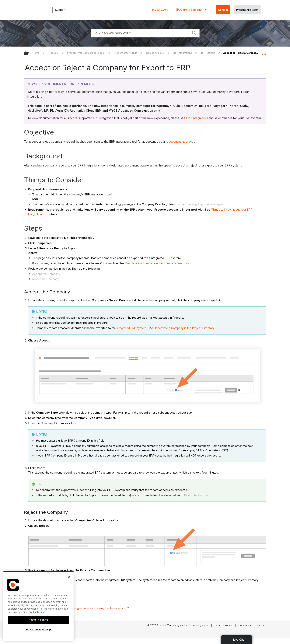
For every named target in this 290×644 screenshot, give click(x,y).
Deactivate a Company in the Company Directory (157, 263)
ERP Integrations (183, 53)
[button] (194, 33)
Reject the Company (45, 279)
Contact (223, 10)
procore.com (160, 10)
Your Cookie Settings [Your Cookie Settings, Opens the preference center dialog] (39, 630)
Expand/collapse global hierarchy (29, 54)
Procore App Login (247, 10)
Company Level (156, 53)
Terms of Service (224, 626)
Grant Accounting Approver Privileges (199, 204)
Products (54, 53)
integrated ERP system (131, 328)
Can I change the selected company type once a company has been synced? (78, 608)
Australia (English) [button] (190, 10)
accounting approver (181, 142)
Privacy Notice (201, 626)
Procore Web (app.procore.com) (87, 53)
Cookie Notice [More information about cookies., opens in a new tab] (37, 612)
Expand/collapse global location (264, 52)
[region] (38, 606)
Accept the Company (46, 274)
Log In (260, 626)
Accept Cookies (38, 620)
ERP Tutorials (208, 53)
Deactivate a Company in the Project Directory (184, 328)
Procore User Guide (126, 53)
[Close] (69, 577)
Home (37, 53)
